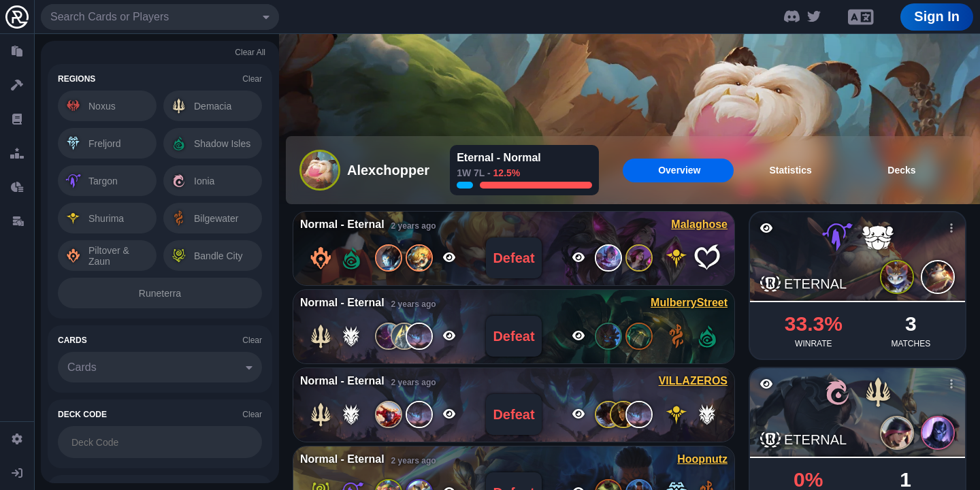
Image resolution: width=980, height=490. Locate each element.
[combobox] (160, 17)
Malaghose (699, 224)
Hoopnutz (702, 459)
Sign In (937, 16)
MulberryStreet (689, 303)
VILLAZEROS (693, 381)
